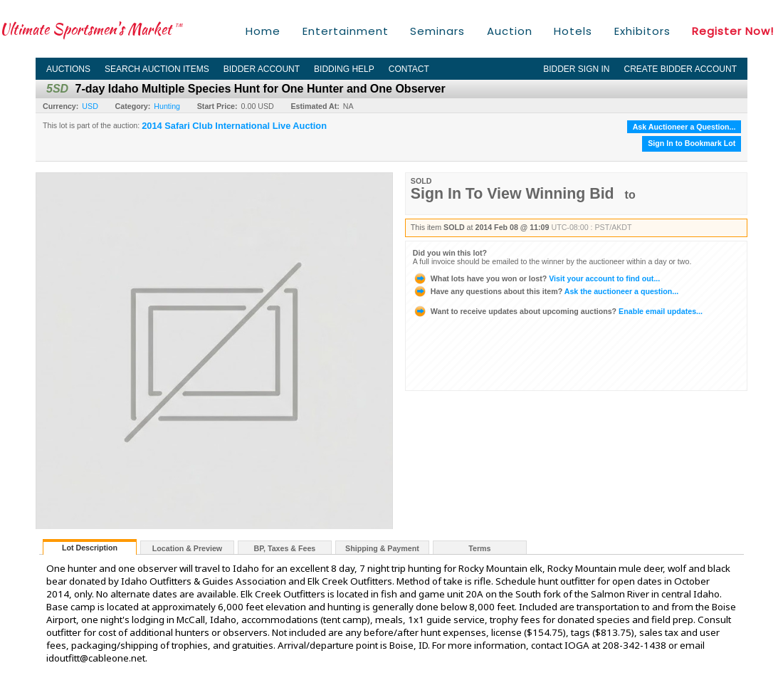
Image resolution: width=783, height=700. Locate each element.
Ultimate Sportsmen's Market (91, 29)
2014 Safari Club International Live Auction (234, 126)
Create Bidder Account (680, 69)
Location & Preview (187, 548)
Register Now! (733, 31)
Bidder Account (262, 69)
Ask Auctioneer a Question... (684, 127)
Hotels (573, 31)
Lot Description (90, 548)
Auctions (68, 69)
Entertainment (346, 31)
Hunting (167, 106)
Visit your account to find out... (536, 278)
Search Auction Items (157, 69)
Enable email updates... (558, 311)
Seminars (437, 31)
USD (90, 106)
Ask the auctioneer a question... (546, 291)
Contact (409, 69)
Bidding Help (344, 69)
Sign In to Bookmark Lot (692, 143)
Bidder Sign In (576, 69)
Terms (479, 548)
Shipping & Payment (382, 548)
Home (263, 31)
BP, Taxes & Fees (285, 548)
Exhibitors (642, 31)
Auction (510, 31)
